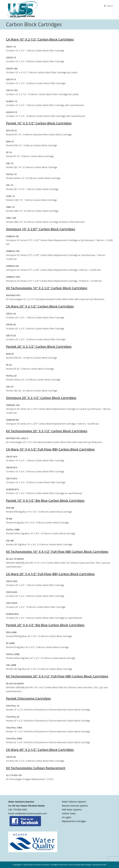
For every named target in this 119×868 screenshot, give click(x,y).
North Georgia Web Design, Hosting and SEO (87, 865)
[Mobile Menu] (109, 6)
